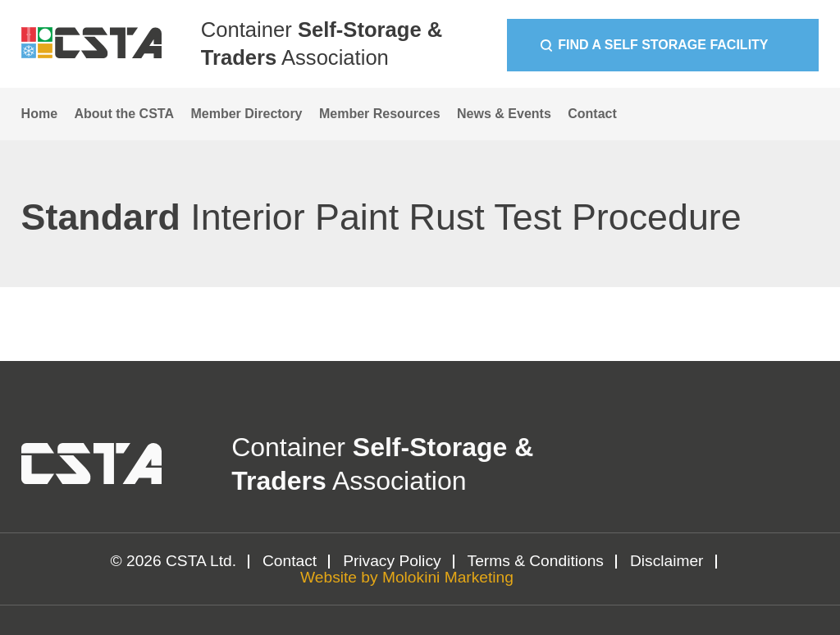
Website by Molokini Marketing (407, 577)
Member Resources (380, 114)
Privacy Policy (392, 561)
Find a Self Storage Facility (663, 45)
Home (39, 114)
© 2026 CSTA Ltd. (174, 561)
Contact (592, 114)
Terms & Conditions (536, 561)
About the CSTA (124, 114)
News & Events (504, 114)
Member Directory (246, 114)
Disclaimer (667, 561)
